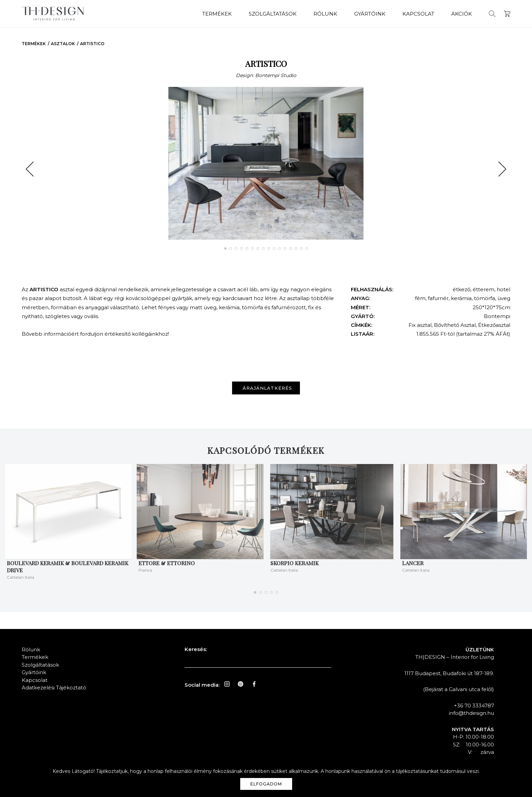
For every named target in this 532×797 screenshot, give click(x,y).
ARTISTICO (92, 44)
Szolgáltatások (273, 14)
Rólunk (325, 14)
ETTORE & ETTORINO (167, 563)
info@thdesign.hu (471, 713)
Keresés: (196, 649)
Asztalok (63, 44)
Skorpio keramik (294, 563)
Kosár (507, 14)
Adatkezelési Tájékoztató (54, 688)
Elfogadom (266, 784)
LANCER (413, 563)
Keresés (492, 14)
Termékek (217, 14)
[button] (30, 169)
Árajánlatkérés (267, 388)
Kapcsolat (418, 14)
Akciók (462, 14)
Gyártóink (370, 14)
